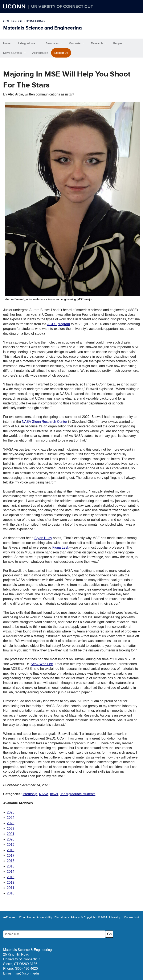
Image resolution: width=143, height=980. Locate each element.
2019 (11, 845)
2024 (11, 818)
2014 (11, 872)
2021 (11, 834)
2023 (11, 823)
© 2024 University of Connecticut (118, 917)
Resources (52, 43)
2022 (11, 829)
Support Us (61, 53)
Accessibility (44, 917)
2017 (11, 856)
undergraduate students (77, 794)
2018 (11, 850)
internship (30, 794)
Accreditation (40, 53)
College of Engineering (24, 21)
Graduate (75, 43)
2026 (11, 812)
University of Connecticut (62, 7)
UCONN (15, 6)
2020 (11, 839)
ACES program (59, 324)
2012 (11, 883)
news (54, 794)
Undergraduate (26, 43)
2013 (11, 877)
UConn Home (26, 917)
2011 (11, 888)
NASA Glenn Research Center (44, 422)
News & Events (12, 53)
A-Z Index (9, 917)
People (117, 43)
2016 (11, 861)
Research (97, 43)
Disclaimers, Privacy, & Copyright (75, 917)
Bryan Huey (43, 538)
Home (7, 43)
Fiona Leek (61, 547)
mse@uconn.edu (26, 973)
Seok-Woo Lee (42, 664)
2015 (11, 866)
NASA (44, 794)
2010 (11, 893)
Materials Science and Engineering (42, 28)
